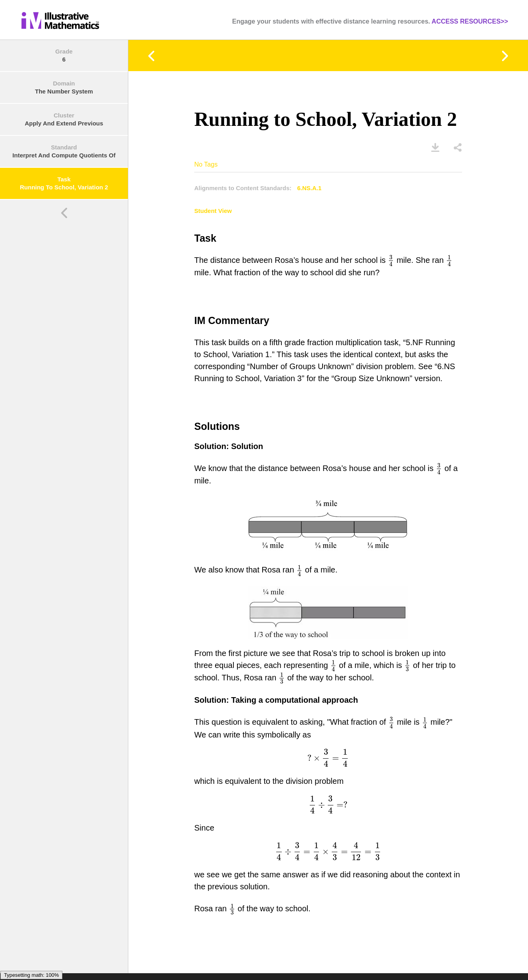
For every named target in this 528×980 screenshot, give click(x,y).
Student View (213, 211)
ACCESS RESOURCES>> (470, 21)
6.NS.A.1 (310, 188)
